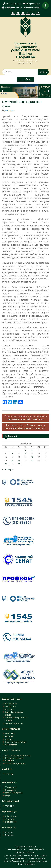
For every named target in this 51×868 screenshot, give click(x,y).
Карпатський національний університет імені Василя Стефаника (25, 50)
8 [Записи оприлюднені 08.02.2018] (25, 454)
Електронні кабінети (15, 758)
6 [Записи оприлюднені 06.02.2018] (12, 454)
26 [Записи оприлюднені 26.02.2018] (6, 464)
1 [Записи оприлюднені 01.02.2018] (25, 450)
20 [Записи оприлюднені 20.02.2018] (12, 460)
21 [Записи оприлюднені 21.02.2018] (19, 460)
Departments (11, 745)
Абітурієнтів (11, 816)
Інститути (10, 709)
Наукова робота (37, 849)
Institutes (9, 739)
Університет (11, 787)
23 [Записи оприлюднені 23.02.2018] (32, 460)
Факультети (10, 706)
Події (8, 795)
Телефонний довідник (15, 764)
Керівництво (11, 704)
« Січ (4, 470)
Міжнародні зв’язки (26, 852)
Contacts (9, 774)
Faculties (9, 736)
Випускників (11, 822)
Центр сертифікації (14, 793)
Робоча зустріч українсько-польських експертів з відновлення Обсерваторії (25, 427)
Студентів (10, 819)
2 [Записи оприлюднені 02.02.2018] (32, 450)
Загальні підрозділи (14, 723)
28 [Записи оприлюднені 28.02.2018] (19, 464)
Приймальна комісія (32, 7)
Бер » (11, 470)
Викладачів (10, 790)
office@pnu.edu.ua (33, 4)
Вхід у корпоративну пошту (18, 755)
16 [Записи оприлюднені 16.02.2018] (32, 457)
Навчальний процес (17, 849)
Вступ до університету (26, 847)
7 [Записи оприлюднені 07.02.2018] (19, 454)
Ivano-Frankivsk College (16, 742)
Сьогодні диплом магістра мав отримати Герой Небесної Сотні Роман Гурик (26, 418)
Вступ (4, 94)
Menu (25, 79)
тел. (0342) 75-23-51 (14, 4)
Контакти (10, 761)
